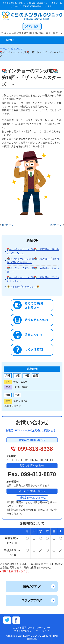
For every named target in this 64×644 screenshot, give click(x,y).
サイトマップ (42, 631)
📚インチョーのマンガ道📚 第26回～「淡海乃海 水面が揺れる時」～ (33, 261)
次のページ (56, 225)
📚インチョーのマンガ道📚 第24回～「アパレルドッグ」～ (33, 279)
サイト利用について (24, 631)
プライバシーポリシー (39, 628)
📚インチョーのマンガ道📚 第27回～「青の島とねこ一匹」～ (33, 251)
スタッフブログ (32, 600)
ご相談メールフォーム (32, 498)
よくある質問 (20, 628)
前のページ (8, 225)
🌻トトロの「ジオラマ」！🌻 (23, 287)
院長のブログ (32, 586)
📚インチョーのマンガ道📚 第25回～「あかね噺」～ (33, 270)
